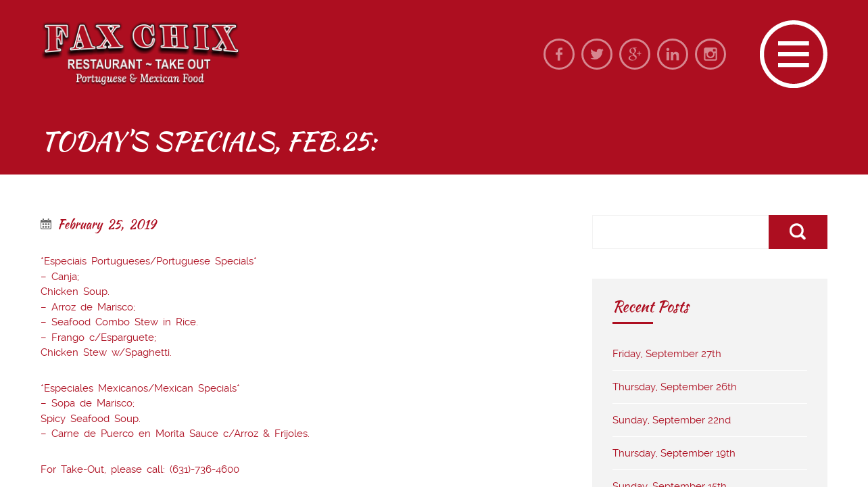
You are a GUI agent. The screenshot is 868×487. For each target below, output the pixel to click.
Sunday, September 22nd (672, 420)
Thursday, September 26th (675, 387)
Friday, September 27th (667, 354)
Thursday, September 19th (674, 453)
